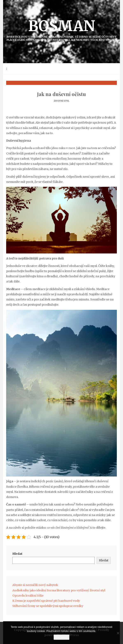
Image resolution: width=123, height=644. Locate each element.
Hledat (17, 554)
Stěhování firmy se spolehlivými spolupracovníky (48, 606)
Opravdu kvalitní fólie (28, 596)
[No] (118, 633)
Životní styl (61, 101)
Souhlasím (61, 637)
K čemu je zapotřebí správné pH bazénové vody (46, 601)
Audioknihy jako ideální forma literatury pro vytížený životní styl (59, 590)
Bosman (61, 31)
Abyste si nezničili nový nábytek (35, 585)
